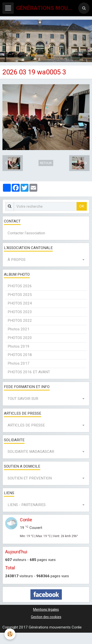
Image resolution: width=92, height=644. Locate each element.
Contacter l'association (26, 233)
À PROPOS (17, 260)
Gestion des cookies (46, 617)
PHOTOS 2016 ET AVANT (29, 372)
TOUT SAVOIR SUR (23, 399)
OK (82, 206)
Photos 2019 (19, 346)
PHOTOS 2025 (20, 295)
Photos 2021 (19, 329)
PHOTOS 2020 (20, 338)
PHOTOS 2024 (20, 303)
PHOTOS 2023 (20, 312)
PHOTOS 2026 (20, 286)
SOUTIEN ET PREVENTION (30, 478)
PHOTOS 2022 (20, 321)
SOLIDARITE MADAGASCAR (31, 452)
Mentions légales (46, 610)
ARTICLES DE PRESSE (26, 425)
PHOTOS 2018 (20, 355)
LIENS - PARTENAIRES (27, 505)
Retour (46, 163)
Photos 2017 (19, 363)
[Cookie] (10, 634)
